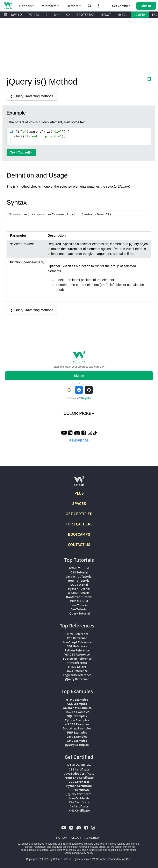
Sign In (79, 376)
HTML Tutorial (79, 568)
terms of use (130, 850)
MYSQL (123, 15)
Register (86, 398)
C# (68, 15)
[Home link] (8, 5)
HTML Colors (77, 667)
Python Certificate (79, 786)
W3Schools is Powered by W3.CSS (112, 859)
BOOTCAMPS (79, 534)
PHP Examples (77, 732)
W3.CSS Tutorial (79, 593)
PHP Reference (77, 663)
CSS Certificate (79, 769)
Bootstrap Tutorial (79, 597)
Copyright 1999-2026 (38, 859)
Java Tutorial (79, 605)
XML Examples (77, 741)
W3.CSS (34, 15)
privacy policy (85, 853)
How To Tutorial (79, 580)
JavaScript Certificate (79, 773)
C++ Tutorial (79, 609)
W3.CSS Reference (77, 654)
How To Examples (77, 712)
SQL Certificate (79, 782)
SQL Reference (77, 646)
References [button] (50, 6)
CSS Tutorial (79, 572)
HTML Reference (77, 634)
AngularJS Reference (77, 675)
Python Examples (77, 720)
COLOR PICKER (79, 413)
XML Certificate (79, 810)
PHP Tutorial (79, 601)
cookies (69, 853)
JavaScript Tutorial (79, 576)
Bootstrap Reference (77, 658)
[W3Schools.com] (79, 483)
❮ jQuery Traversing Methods (32, 96)
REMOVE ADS (79, 440)
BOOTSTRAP (86, 15)
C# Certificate (79, 806)
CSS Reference (77, 638)
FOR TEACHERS (79, 524)
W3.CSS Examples (77, 724)
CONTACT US (79, 544)
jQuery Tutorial (79, 613)
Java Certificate (79, 798)
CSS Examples (77, 704)
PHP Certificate (79, 790)
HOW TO (16, 15)
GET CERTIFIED (79, 514)
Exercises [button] (73, 6)
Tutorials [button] (26, 6)
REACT (106, 15)
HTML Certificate (79, 765)
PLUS (79, 493)
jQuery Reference (77, 679)
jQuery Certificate (79, 794)
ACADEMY (92, 838)
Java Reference (77, 671)
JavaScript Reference (77, 642)
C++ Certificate (79, 802)
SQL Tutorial (79, 585)
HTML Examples (77, 699)
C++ (57, 15)
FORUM (62, 838)
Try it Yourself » (21, 152)
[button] (90, 6)
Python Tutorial (79, 589)
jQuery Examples (77, 745)
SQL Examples (77, 716)
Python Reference (77, 650)
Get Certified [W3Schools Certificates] (121, 6)
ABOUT (76, 838)
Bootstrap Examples (77, 728)
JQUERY (140, 15)
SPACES (79, 503)
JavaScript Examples (77, 708)
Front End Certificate (79, 777)
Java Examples (77, 736)
